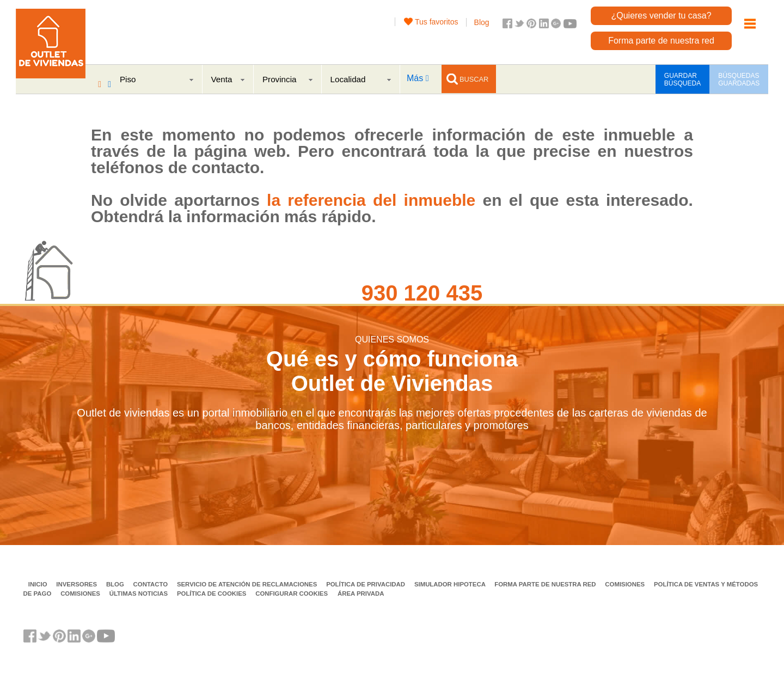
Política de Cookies (213, 594)
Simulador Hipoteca (451, 584)
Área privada (361, 594)
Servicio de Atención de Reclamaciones (248, 584)
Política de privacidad (366, 584)
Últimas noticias (140, 594)
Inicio (39, 584)
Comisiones (626, 584)
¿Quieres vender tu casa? (661, 16)
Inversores (77, 584)
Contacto (152, 584)
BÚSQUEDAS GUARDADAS (739, 79)
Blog (482, 22)
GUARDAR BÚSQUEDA (682, 79)
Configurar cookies (292, 594)
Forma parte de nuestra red (661, 41)
